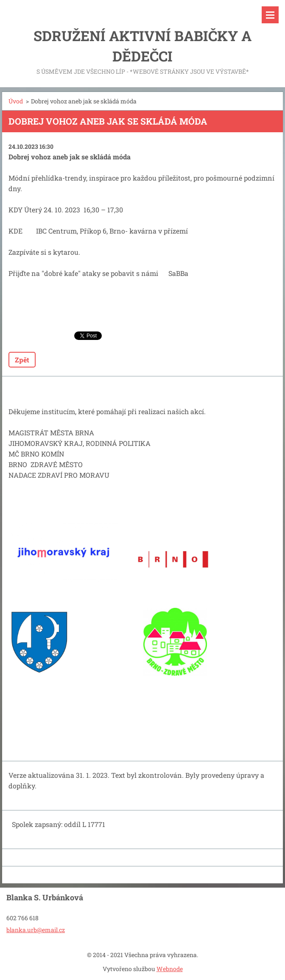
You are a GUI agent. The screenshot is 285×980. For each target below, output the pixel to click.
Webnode (170, 969)
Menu (270, 15)
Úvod (16, 101)
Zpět (22, 360)
